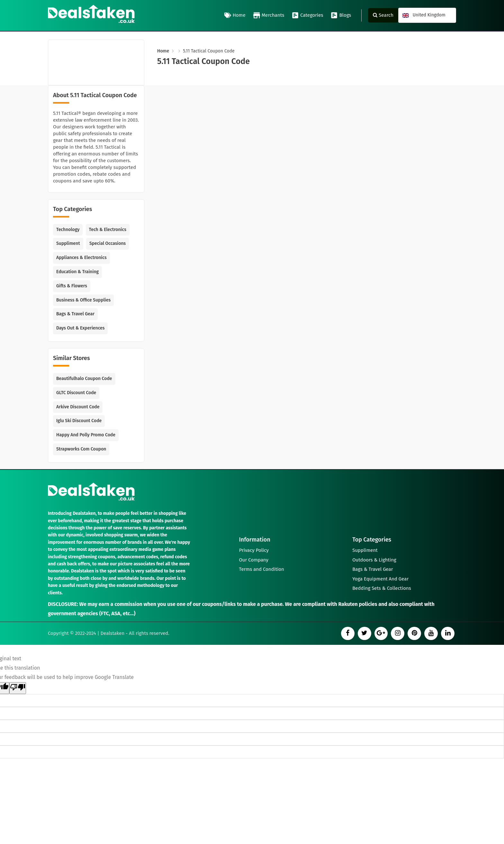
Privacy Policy (254, 550)
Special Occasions (108, 243)
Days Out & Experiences (80, 328)
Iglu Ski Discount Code (79, 421)
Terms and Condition (262, 569)
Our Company (254, 560)
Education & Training (77, 272)
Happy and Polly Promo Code (86, 435)
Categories (307, 15)
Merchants (269, 15)
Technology (68, 230)
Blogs (341, 15)
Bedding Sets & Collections (382, 589)
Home (235, 15)
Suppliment (68, 243)
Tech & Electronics (108, 230)
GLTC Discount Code (76, 393)
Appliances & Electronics (81, 258)
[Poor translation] (18, 688)
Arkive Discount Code (78, 407)
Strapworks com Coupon (81, 449)
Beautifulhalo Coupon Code (84, 379)
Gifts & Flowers (72, 286)
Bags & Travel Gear (75, 314)
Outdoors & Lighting (374, 560)
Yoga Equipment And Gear (380, 579)
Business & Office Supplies (83, 300)
